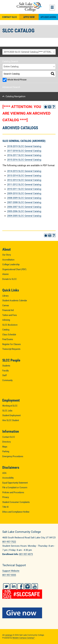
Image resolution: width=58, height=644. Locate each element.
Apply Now (29, 17)
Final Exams (8, 339)
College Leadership (11, 264)
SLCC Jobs (7, 411)
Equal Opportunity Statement (15, 483)
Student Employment (11, 415)
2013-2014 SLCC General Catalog (24, 176)
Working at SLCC (10, 406)
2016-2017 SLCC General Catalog (24, 155)
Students (6, 366)
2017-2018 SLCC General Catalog (24, 151)
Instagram (28, 586)
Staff (5, 375)
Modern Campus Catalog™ (24, 638)
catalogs (9, 635)
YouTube (35, 586)
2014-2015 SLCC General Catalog (24, 171)
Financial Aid (8, 310)
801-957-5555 (9, 575)
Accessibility (8, 478)
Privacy (6, 497)
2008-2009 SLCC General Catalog (24, 198)
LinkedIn (13, 586)
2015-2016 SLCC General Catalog (24, 160)
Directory (6, 442)
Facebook (20, 586)
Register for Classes (12, 344)
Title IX (5, 507)
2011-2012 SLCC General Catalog (24, 185)
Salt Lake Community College (29, 7)
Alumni (5, 274)
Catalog (6, 330)
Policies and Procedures (13, 492)
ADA (4, 473)
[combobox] (29, 52)
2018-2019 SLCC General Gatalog (24, 146)
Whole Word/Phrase (17, 80)
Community (7, 380)
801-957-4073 (26, 554)
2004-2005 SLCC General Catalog (24, 216)
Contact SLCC (10, 17)
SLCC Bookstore (10, 325)
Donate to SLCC (10, 279)
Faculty (5, 371)
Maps (5, 447)
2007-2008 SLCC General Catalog (24, 202)
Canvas (6, 305)
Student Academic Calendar (15, 301)
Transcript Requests (11, 349)
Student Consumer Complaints (16, 502)
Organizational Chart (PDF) (14, 269)
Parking (6, 451)
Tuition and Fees (10, 315)
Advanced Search (11, 87)
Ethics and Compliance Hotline (16, 512)
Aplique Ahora (48, 17)
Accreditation (8, 260)
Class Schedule (9, 335)
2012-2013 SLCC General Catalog (24, 180)
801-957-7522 (9, 542)
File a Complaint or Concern (15, 488)
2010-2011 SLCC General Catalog (24, 189)
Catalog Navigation (15, 96)
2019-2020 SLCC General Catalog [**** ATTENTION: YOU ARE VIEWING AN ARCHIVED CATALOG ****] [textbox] (30, 52)
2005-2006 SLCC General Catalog (24, 211)
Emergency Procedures (13, 456)
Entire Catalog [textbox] (11, 67)
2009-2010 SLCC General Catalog (24, 193)
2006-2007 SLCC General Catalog (24, 207)
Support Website (11, 571)
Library (5, 296)
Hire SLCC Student (11, 420)
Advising (6, 320)
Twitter (6, 586)
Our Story (7, 255)
